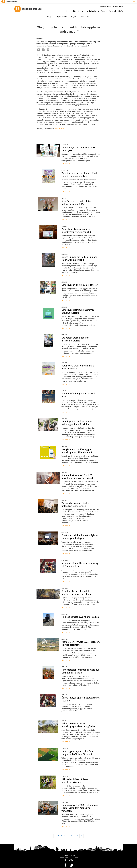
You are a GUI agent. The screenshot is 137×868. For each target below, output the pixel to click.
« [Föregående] (52, 833)
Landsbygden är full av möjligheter (80, 282)
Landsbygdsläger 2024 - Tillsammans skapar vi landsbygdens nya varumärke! (80, 805)
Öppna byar (85, 13)
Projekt (74, 13)
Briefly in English (118, 3)
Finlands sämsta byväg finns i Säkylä (80, 614)
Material (112, 8)
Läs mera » (66, 160)
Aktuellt (75, 8)
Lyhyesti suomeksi (105, 3)
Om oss (104, 8)
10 (82, 833)
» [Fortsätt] (85, 833)
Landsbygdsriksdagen (90, 8)
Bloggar (50, 13)
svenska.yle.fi (59, 125)
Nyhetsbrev (62, 13)
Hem (68, 8)
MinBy (120, 8)
